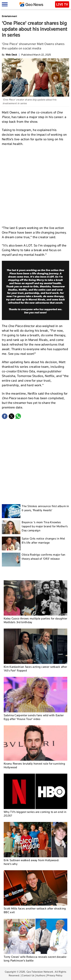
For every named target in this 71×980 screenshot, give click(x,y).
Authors (41, 975)
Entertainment (9, 16)
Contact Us (28, 975)
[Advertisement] (35, 185)
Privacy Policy (55, 975)
